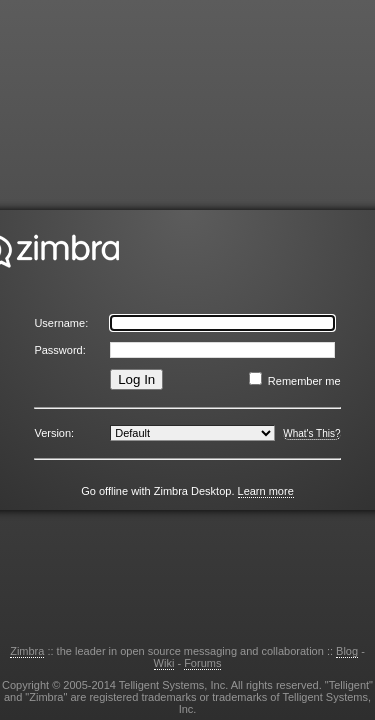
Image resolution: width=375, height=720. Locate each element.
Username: (61, 323)
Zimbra (27, 651)
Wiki (164, 663)
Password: (59, 350)
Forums (202, 663)
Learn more (266, 491)
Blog (347, 651)
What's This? (311, 433)
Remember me (304, 381)
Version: (54, 433)
